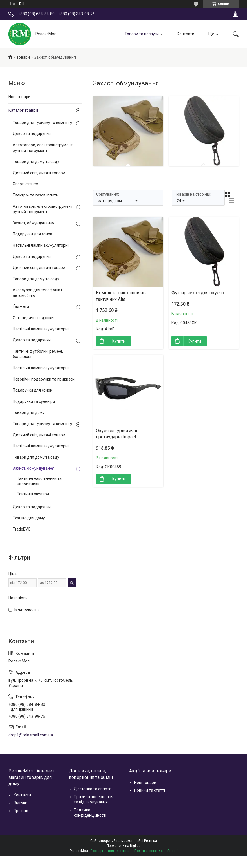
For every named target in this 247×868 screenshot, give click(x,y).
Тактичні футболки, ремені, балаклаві (38, 354)
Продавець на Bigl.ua (124, 846)
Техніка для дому (29, 518)
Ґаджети (21, 306)
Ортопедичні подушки (33, 318)
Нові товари (19, 97)
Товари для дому (29, 412)
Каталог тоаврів (24, 110)
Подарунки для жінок (32, 234)
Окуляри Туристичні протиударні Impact (116, 434)
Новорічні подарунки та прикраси (44, 379)
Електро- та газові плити (36, 195)
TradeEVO (22, 529)
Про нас (21, 811)
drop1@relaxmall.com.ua (31, 735)
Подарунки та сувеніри (34, 401)
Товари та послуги (142, 34)
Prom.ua (151, 841)
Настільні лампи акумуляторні (41, 245)
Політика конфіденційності (156, 851)
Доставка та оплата (93, 789)
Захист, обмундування (34, 223)
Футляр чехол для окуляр (198, 293)
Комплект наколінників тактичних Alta (121, 296)
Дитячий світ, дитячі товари (39, 173)
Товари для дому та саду (36, 162)
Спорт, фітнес (25, 184)
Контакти (186, 34)
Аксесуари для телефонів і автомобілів (37, 293)
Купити (119, 341)
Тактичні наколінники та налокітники (39, 481)
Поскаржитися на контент (111, 851)
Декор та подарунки (32, 134)
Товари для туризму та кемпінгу (42, 123)
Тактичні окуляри (33, 494)
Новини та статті (150, 790)
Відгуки (20, 803)
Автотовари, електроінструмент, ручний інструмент (43, 148)
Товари (23, 57)
